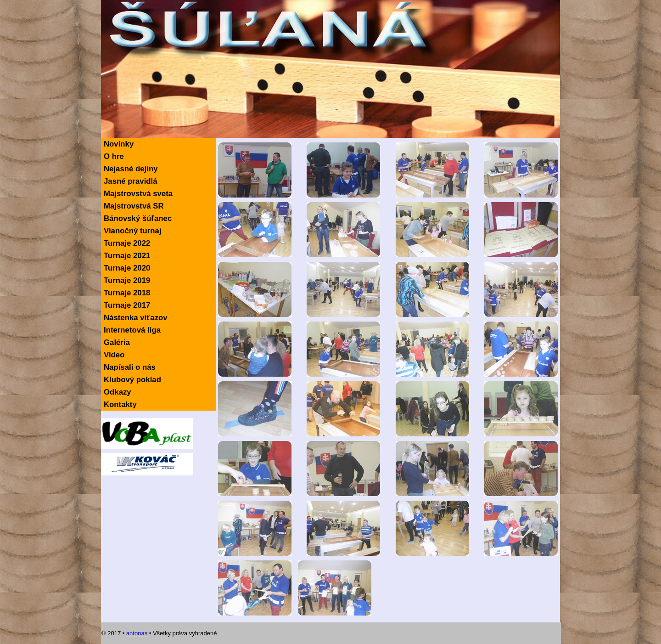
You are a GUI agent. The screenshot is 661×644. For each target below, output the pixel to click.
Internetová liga (132, 330)
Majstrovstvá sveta (138, 194)
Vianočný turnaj (133, 231)
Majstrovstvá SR (134, 206)
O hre (114, 156)
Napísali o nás (130, 367)
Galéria (117, 342)
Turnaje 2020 (127, 268)
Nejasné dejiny (131, 169)
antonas (137, 633)
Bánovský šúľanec (138, 218)
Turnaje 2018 (127, 293)
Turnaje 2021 (127, 256)
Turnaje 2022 (127, 243)
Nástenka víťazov (136, 318)
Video (114, 355)
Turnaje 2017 (127, 305)
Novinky (119, 144)
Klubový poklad (132, 380)
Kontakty (120, 404)
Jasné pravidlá (131, 181)
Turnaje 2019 (127, 280)
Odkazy (118, 392)
